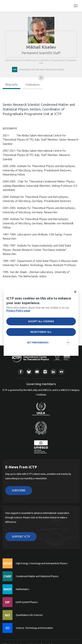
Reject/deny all (41, 337)
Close (75, 297)
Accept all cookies (41, 326)
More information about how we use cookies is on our (38, 314)
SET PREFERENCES (38, 347)
